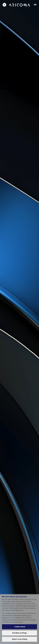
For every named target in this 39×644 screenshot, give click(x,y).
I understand (20, 627)
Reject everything (20, 639)
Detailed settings (20, 633)
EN (35, 5)
